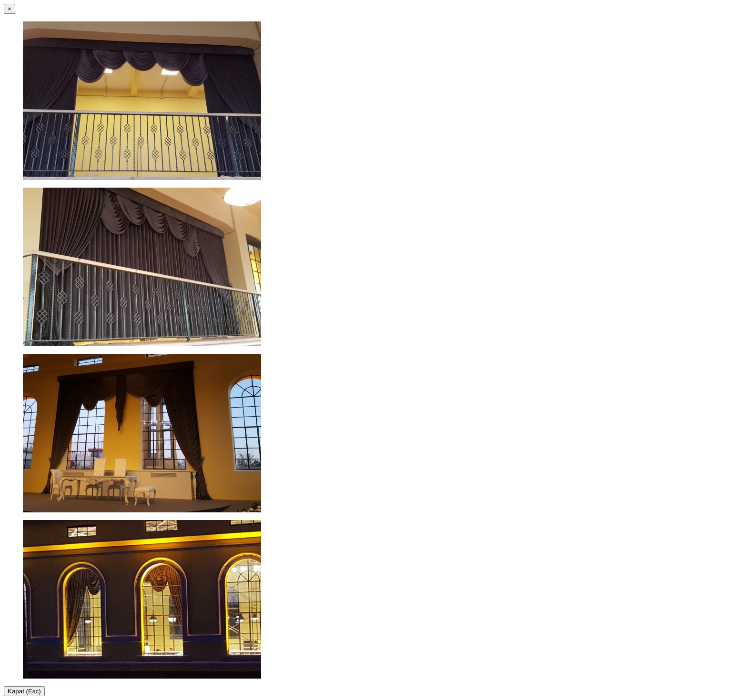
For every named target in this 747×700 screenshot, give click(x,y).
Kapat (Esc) (24, 691)
